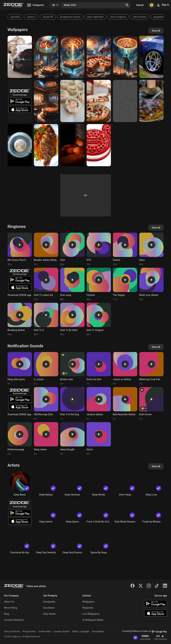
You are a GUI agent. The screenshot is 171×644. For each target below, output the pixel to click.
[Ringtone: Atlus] (151, 249)
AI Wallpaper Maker (93, 620)
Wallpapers (88, 602)
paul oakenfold (95, 17)
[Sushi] (72, 101)
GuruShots (49, 608)
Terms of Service (12, 632)
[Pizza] (46, 57)
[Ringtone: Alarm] (99, 439)
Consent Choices (62, 632)
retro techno (140, 17)
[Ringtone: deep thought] (72, 439)
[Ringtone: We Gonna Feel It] (20, 249)
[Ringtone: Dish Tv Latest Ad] (46, 284)
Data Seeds (49, 614)
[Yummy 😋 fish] (46, 145)
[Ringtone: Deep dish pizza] (20, 369)
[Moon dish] (20, 145)
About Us (9, 602)
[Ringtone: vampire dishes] (99, 404)
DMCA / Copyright (81, 632)
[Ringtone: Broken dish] (72, 369)
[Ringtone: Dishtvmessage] (20, 439)
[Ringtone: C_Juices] (46, 369)
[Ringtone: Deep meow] (46, 439)
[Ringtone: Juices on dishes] (125, 369)
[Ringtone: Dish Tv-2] (46, 319)
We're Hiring (11, 608)
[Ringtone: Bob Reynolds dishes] (125, 404)
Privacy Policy (29, 632)
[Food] (151, 101)
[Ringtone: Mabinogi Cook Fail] (151, 369)
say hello (15, 17)
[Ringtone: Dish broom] (151, 404)
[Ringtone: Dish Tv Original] (99, 319)
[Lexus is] (20, 57)
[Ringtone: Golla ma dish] (99, 369)
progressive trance (70, 17)
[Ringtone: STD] (99, 249)
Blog (6, 614)
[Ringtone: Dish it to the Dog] (72, 404)
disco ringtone (118, 17)
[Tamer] (72, 145)
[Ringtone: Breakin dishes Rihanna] (46, 249)
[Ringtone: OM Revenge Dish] (46, 404)
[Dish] (125, 101)
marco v (32, 17)
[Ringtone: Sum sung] (72, 284)
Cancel (140, 5)
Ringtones (88, 608)
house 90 (48, 17)
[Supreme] (99, 145)
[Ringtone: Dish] (72, 249)
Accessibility (98, 632)
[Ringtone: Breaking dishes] (20, 319)
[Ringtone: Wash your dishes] (151, 284)
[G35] (151, 57)
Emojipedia (49, 602)
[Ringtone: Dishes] (125, 249)
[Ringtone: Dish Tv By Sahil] (72, 319)
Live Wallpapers (91, 614)
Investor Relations (14, 620)
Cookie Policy (45, 632)
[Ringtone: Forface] (99, 284)
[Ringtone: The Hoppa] (125, 284)
